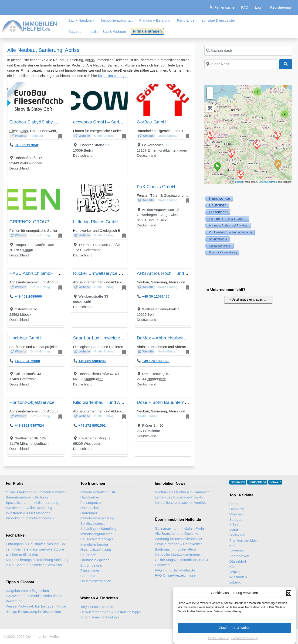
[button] (289, 596)
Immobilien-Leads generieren (177, 554)
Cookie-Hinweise (219, 641)
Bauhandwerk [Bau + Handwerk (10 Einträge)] (218, 239)
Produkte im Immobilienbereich (30, 518)
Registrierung (280, 7)
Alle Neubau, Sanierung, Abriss (43, 50)
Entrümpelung (91, 565)
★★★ (14, 88)
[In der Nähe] (240, 64)
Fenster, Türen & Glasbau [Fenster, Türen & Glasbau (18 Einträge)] (228, 219)
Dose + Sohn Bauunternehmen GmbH (175, 402)
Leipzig (235, 572)
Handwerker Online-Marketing (29, 508)
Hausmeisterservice (96, 581)
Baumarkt (88, 576)
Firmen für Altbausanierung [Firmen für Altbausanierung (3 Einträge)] (223, 252)
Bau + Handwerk (81, 20)
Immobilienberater (94, 544)
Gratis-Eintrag (104, 136)
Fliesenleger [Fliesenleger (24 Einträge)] (218, 212)
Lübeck (26, 314)
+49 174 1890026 (156, 361)
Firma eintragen (147, 31)
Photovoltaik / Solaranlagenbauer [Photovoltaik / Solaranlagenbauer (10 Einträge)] (230, 232)
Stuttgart (27, 250)
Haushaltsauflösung (96, 549)
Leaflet (239, 182)
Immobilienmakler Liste (98, 492)
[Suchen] (286, 64)
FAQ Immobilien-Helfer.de (175, 570)
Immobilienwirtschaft (117, 20)
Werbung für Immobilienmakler (179, 539)
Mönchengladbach (34, 443)
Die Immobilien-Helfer (42, 636)
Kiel (232, 546)
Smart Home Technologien (101, 617)
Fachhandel (186, 20)
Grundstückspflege (95, 560)
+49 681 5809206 (92, 361)
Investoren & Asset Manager (28, 513)
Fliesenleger (19, 131)
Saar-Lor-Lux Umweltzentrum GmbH (109, 338)
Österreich (238, 482)
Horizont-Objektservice (32, 402)
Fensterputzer (91, 503)
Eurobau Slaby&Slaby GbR (36, 122)
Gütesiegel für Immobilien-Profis (180, 528)
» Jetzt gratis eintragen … (248, 299)
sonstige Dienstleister (218, 20)
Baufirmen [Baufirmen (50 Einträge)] (218, 205)
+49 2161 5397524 (29, 425)
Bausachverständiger (97, 539)
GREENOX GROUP (29, 222)
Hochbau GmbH (25, 338)
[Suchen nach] (248, 51)
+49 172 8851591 (92, 425)
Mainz (234, 530)
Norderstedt (156, 379)
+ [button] (210, 90)
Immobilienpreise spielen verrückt (181, 503)
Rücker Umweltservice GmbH (102, 273)
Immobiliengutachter (96, 534)
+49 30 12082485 (156, 296)
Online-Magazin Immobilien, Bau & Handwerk (182, 562)
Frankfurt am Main (244, 540)
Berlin (88, 150)
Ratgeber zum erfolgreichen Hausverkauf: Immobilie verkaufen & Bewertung (34, 596)
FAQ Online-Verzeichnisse (175, 575)
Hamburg (237, 509)
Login (259, 7)
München (237, 514)
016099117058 (26, 145)
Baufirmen (88, 555)
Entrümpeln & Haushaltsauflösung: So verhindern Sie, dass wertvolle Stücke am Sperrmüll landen (35, 549)
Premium (37, 136)
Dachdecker (90, 508)
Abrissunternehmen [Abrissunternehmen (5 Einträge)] (220, 246)
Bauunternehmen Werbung (27, 497)
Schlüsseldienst (92, 523)
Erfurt (234, 525)
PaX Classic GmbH (156, 187)
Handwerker (90, 497)
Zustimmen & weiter (235, 631)
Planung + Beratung (155, 20)
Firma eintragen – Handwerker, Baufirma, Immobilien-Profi (179, 547)
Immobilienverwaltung (97, 518)
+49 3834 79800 (27, 361)
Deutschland (19, 168)
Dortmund (237, 535)
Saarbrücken (94, 379)
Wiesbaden (93, 443)
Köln (233, 566)
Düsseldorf (238, 561)
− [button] (210, 96)
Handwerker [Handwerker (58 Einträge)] (220, 198)
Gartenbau (89, 513)
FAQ (245, 7)
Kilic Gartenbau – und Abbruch (103, 402)
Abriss (90, 60)
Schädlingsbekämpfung (98, 529)
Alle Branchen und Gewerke (177, 533)
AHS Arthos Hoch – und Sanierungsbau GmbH (183, 273)
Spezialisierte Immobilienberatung (32, 503)
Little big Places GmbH (96, 222)
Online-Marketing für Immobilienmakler (36, 492)
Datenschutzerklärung (245, 641)
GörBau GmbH (152, 122)
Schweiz (275, 482)
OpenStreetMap (268, 182)
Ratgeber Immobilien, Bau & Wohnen (97, 32)
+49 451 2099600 (28, 296)
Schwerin (237, 551)
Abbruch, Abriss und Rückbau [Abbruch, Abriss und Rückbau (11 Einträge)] (229, 225)
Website (20, 136)
